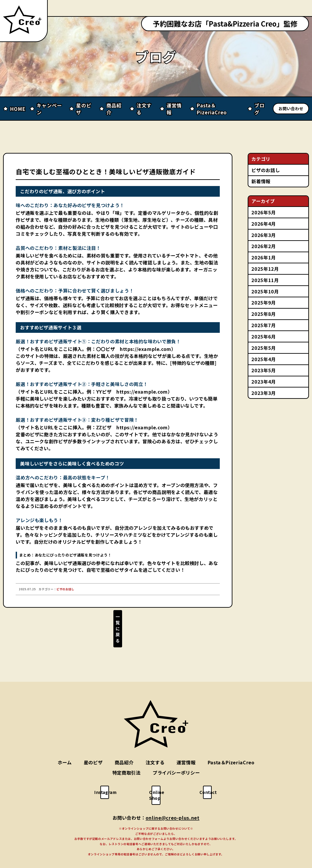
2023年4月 (263, 382)
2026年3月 (263, 235)
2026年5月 (263, 212)
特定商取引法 (126, 758)
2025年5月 (263, 348)
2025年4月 (263, 359)
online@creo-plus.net (173, 797)
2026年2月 (263, 246)
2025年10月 (265, 291)
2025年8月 (263, 314)
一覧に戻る (118, 626)
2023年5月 (263, 370)
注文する (155, 748)
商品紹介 (124, 748)
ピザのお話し (266, 170)
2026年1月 (263, 257)
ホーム (65, 748)
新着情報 (261, 181)
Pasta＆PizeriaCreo (231, 748)
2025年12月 (265, 269)
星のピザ (93, 748)
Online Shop (159, 778)
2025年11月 (265, 280)
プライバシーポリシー (176, 758)
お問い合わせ (291, 108)
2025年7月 (263, 325)
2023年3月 (263, 393)
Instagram (108, 778)
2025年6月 (263, 336)
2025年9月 (263, 302)
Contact (210, 778)
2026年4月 (263, 224)
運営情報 (186, 748)
